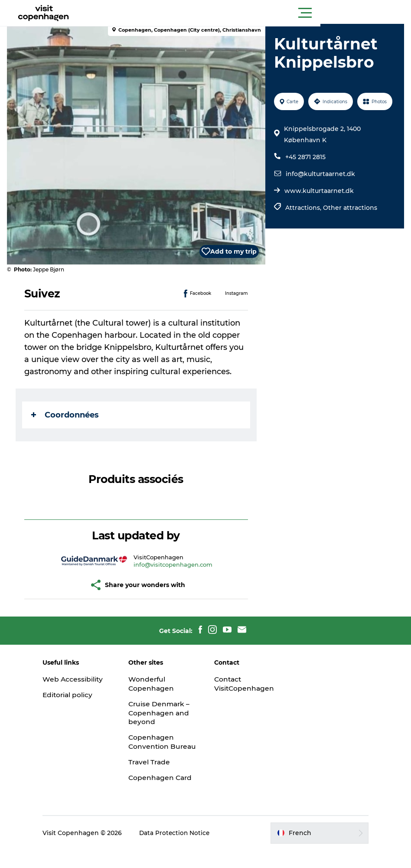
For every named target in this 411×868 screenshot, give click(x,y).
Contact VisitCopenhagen (245, 684)
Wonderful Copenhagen (156, 684)
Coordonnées (67, 415)
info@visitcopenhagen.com (174, 565)
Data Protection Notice (185, 851)
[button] (245, 13)
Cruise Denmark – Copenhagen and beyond (165, 713)
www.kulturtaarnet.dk (318, 191)
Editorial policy (78, 695)
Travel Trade (155, 771)
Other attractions (349, 208)
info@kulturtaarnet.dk (320, 174)
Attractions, (303, 208)
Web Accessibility (83, 679)
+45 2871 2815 (305, 157)
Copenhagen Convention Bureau (156, 746)
